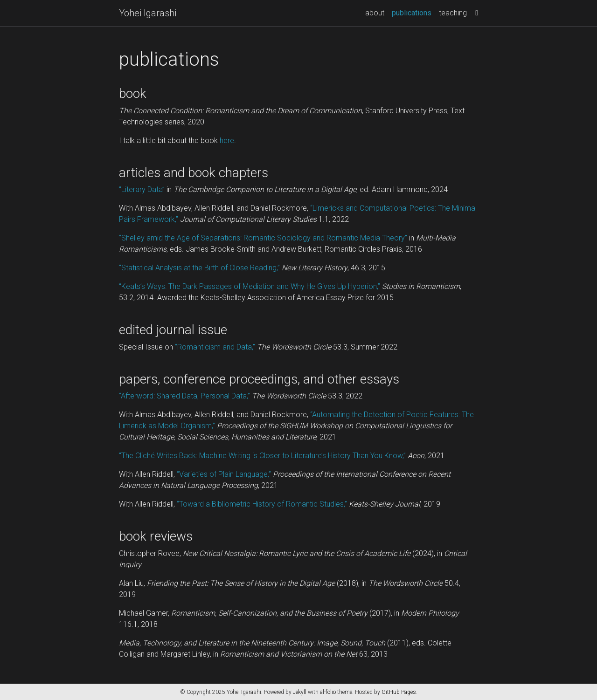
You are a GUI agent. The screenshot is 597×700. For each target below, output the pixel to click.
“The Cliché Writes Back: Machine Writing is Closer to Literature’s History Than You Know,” (262, 456)
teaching (453, 13)
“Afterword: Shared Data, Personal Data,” (184, 396)
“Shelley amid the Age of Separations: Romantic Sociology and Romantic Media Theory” (263, 238)
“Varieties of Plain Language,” (224, 474)
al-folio (328, 692)
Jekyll (300, 692)
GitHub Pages (399, 692)
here (227, 141)
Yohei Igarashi (148, 13)
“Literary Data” (142, 189)
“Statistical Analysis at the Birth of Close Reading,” (199, 268)
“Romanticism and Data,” (215, 347)
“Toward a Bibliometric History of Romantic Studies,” (262, 504)
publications (413, 12)
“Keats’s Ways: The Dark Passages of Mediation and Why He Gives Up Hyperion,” (250, 286)
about (375, 13)
